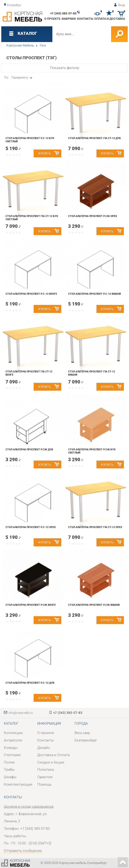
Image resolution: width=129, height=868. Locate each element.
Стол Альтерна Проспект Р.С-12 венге (31, 294)
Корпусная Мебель (20, 45)
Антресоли (13, 740)
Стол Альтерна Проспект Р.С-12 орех (31, 527)
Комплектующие (18, 784)
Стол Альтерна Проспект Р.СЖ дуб (29, 449)
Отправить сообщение (23, 851)
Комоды (11, 748)
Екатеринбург (86, 740)
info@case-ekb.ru (21, 713)
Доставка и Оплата (53, 755)
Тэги (43, 45)
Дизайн (44, 748)
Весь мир (82, 733)
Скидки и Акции (51, 762)
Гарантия (45, 777)
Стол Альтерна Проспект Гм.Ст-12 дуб (95, 138)
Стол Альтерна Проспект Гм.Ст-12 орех (95, 527)
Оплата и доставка (110, 19)
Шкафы (10, 777)
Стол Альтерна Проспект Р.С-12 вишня (95, 294)
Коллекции (13, 733)
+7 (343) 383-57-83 (63, 13)
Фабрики (69, 19)
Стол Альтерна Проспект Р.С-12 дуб (30, 683)
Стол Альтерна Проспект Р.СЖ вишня (94, 605)
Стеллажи (12, 755)
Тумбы (9, 769)
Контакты (85, 19)
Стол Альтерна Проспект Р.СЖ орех (93, 216)
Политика (46, 769)
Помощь (44, 784)
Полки (9, 762)
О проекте (52, 19)
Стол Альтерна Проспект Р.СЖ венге (31, 605)
